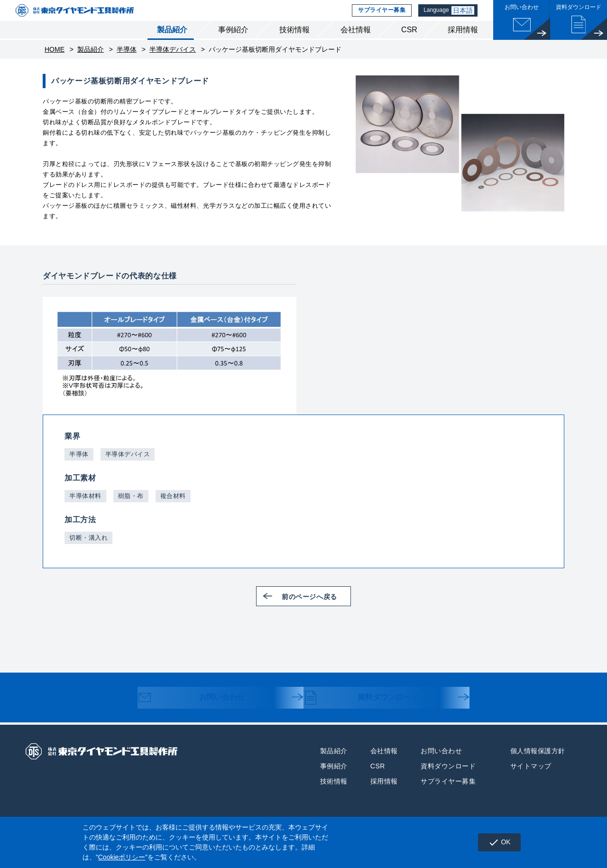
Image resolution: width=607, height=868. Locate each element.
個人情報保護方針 (538, 763)
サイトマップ (531, 778)
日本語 (464, 17)
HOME (55, 62)
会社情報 (356, 42)
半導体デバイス (173, 62)
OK (497, 842)
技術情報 (294, 42)
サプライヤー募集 (380, 17)
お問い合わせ (200, 711)
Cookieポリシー (122, 857)
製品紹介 (172, 42)
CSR (409, 42)
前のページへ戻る (316, 608)
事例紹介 (233, 42)
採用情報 (463, 42)
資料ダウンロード (371, 711)
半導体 (127, 62)
